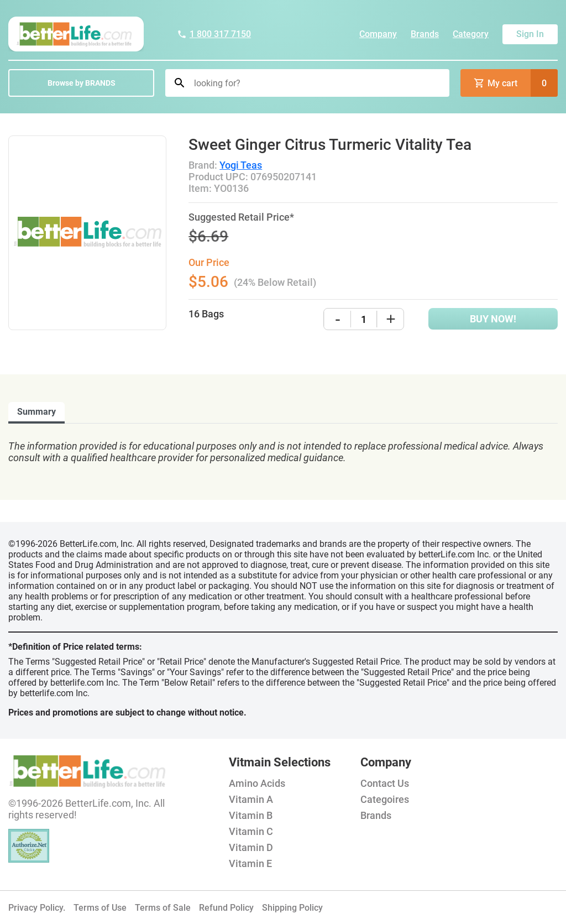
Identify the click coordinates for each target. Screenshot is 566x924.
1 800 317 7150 (214, 34)
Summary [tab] (36, 412)
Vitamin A (251, 799)
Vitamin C (251, 831)
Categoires (385, 799)
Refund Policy (226, 908)
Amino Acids (257, 783)
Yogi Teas (241, 165)
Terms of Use (100, 908)
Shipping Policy (292, 908)
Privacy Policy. (37, 908)
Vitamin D (251, 847)
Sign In (530, 34)
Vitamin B (251, 815)
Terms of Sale (163, 908)
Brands (425, 34)
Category (471, 34)
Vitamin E (250, 863)
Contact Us (385, 783)
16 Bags (206, 314)
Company (378, 34)
